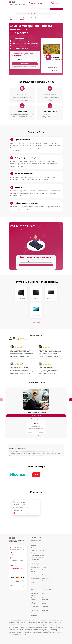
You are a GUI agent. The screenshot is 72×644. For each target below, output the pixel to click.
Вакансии (43, 13)
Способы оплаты (35, 560)
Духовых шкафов (36, 578)
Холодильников (35, 567)
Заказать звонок (56, 9)
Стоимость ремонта (36, 538)
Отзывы (54, 13)
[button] (71, 400)
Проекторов (46, 613)
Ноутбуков (45, 581)
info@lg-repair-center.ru (21, 508)
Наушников (34, 615)
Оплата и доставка (36, 540)
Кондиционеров (47, 570)
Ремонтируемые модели (37, 550)
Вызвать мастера (36, 416)
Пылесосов (34, 613)
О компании (18, 13)
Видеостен (45, 593)
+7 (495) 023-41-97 (58, 2)
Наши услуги (34, 553)
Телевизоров (46, 567)
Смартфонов (34, 610)
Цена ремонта (37, 13)
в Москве (22, 5)
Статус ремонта (44, 9)
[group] (18, 475)
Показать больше (36, 322)
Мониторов (45, 578)
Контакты (49, 13)
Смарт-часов (46, 610)
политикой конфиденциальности (46, 268)
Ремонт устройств (28, 13)
